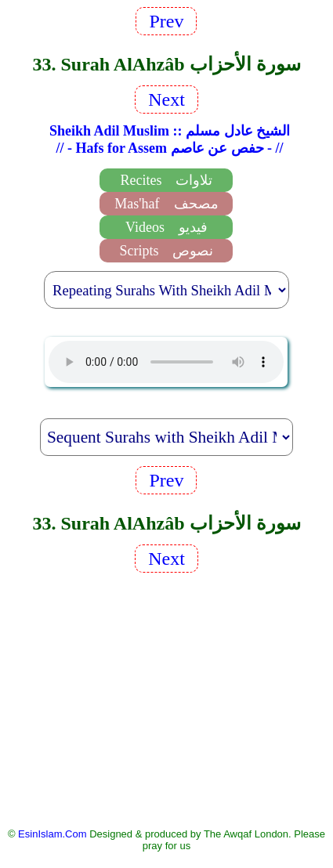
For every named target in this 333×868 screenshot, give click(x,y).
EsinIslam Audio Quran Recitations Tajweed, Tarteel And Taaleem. (166, 362)
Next (166, 99)
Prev (166, 21)
